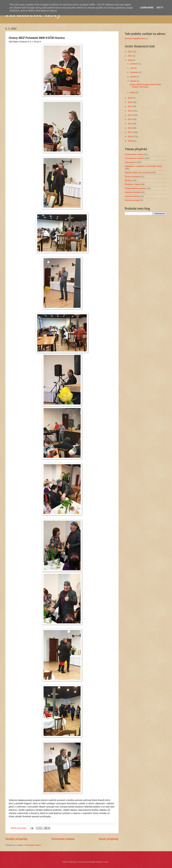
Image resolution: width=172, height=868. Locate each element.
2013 (130, 124)
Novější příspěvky (16, 839)
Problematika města (134, 154)
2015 (130, 115)
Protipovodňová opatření (136, 188)
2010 (130, 137)
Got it (160, 8)
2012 (130, 128)
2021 (130, 56)
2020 (130, 60)
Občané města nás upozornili (138, 173)
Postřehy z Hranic (133, 184)
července (135, 72)
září (132, 68)
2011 (130, 132)
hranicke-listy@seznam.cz (136, 38)
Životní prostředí (132, 177)
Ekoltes (128, 180)
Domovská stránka (63, 839)
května (133, 77)
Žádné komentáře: (19, 828)
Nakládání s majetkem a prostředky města (143, 166)
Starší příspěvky (109, 839)
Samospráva (130, 162)
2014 (130, 119)
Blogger (105, 862)
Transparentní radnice (134, 158)
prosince (134, 64)
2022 (130, 52)
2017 (130, 106)
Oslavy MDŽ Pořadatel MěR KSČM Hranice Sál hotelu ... (145, 86)
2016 (130, 111)
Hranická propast (132, 200)
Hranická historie (132, 196)
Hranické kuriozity (133, 192)
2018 (130, 102)
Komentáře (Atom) (33, 845)
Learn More (147, 8)
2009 (130, 141)
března (133, 81)
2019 (130, 98)
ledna (133, 92)
